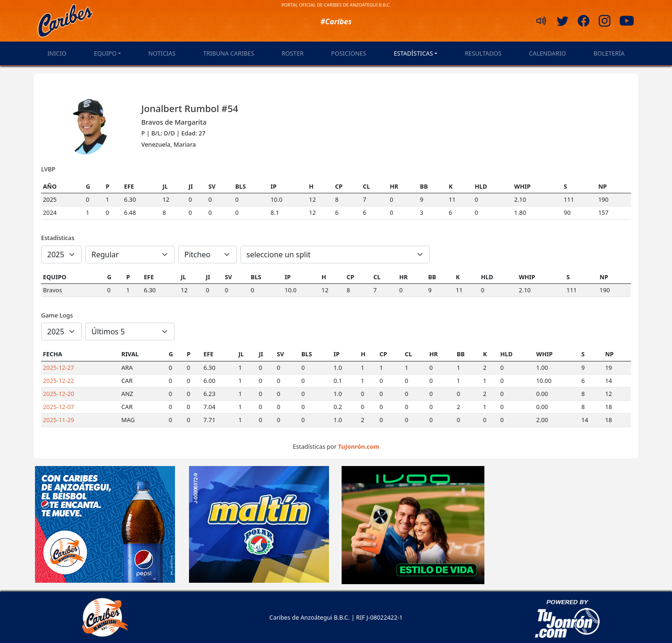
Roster (292, 53)
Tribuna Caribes (228, 53)
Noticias (162, 53)
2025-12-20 (59, 394)
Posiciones (348, 53)
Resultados (483, 53)
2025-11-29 (59, 420)
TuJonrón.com (359, 446)
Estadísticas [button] (413, 53)
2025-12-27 (59, 367)
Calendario (547, 53)
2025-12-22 (59, 381)
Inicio (57, 53)
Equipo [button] (105, 53)
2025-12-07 (59, 407)
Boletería (609, 53)
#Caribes (336, 21)
